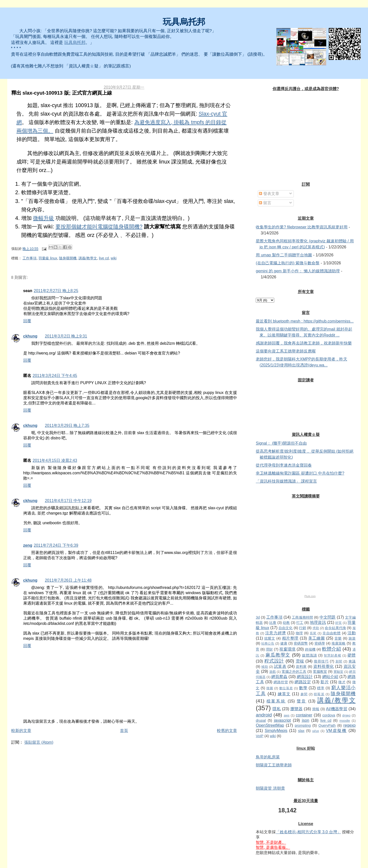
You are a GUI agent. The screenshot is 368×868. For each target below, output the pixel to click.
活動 (352, 633)
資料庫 (301, 667)
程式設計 (274, 661)
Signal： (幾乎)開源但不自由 (281, 443)
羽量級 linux (48, 258)
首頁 (124, 731)
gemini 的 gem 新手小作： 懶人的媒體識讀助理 (298, 271)
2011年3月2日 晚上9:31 (66, 336)
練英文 (284, 694)
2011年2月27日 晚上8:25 (56, 291)
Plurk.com (310, 596)
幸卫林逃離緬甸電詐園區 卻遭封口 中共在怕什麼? (300, 473)
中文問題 (328, 617)
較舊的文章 (227, 731)
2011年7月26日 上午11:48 (68, 580)
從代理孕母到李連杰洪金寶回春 (284, 465)
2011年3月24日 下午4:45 (55, 376)
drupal (261, 720)
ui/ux (316, 731)
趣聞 (304, 694)
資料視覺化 (323, 666)
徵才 (342, 682)
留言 (265, 203)
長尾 (313, 633)
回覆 (27, 321)
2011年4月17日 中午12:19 (68, 501)
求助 (316, 628)
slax (301, 731)
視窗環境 (287, 649)
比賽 (273, 623)
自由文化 (285, 628)
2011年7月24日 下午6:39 (56, 545)
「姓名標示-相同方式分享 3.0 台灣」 (308, 832)
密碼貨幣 (301, 643)
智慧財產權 (332, 655)
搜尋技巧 (321, 661)
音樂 (338, 638)
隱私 (277, 709)
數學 (303, 688)
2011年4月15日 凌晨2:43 (55, 460)
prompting (303, 725)
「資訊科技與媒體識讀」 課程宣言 (286, 481)
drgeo (346, 715)
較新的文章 (21, 731)
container (304, 715)
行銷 (302, 628)
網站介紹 (330, 677)
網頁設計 (305, 677)
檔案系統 (276, 701)
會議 (352, 661)
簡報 (316, 709)
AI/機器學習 (337, 709)
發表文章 (269, 194)
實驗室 (338, 672)
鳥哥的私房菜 (268, 757)
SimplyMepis (276, 731)
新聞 (339, 661)
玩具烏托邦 (184, 22)
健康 (284, 643)
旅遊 (352, 638)
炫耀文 (270, 638)
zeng (28, 545)
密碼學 (320, 643)
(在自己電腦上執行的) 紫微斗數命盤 (288, 263)
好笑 (338, 623)
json (306, 720)
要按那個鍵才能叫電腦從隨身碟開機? (99, 227)
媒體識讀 (309, 655)
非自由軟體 (332, 633)
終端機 (310, 649)
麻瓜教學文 (278, 655)
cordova (329, 715)
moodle (345, 721)
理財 (269, 649)
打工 (300, 623)
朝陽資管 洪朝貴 (270, 788)
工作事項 (29, 258)
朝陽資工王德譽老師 (274, 765)
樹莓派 (319, 694)
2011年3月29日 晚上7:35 (67, 426)
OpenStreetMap (270, 725)
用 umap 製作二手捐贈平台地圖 (284, 255)
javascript (282, 720)
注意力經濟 (276, 633)
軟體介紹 (332, 649)
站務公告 (268, 643)
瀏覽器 (296, 709)
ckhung (30, 336)
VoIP (259, 736)
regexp (350, 725)
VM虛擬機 (336, 731)
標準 (321, 688)
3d (258, 617)
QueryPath (327, 725)
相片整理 (290, 638)
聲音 (302, 701)
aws (287, 715)
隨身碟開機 (68, 258)
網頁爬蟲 (279, 677)
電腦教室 (320, 672)
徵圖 (270, 688)
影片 (325, 682)
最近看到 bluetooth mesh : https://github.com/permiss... (305, 321)
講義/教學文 (88, 258)
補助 (265, 667)
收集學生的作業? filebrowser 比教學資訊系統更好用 (302, 227)
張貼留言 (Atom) (39, 742)
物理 (299, 633)
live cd (104, 258)
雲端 (300, 661)
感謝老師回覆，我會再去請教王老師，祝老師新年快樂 (304, 343)
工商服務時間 (302, 617)
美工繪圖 (317, 638)
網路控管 (281, 682)
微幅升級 (43, 218)
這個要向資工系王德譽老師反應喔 (286, 351)
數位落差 (286, 688)
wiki (114, 258)
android (264, 715)
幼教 (286, 623)
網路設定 (303, 682)
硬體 (352, 655)
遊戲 (272, 672)
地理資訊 (318, 622)
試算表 (280, 666)
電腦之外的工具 (294, 672)
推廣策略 (339, 643)
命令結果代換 (335, 628)
